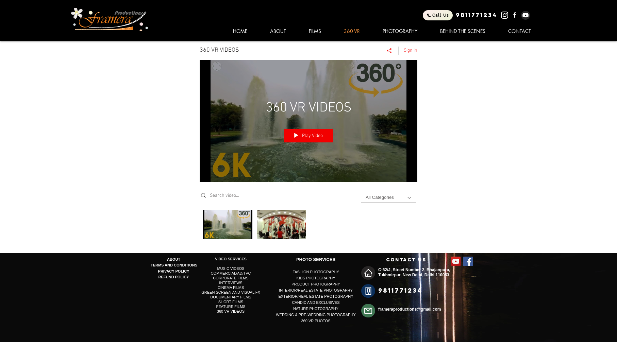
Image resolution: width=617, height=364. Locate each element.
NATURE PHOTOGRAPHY (316, 309)
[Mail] (368, 311)
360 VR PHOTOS (316, 321)
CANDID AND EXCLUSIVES (316, 302)
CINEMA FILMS (231, 288)
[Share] (389, 51)
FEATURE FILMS (231, 307)
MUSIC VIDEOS (231, 268)
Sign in (411, 50)
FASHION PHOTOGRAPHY (316, 272)
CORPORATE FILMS (231, 278)
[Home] (368, 273)
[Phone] (368, 291)
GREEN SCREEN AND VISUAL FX (231, 292)
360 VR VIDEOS (231, 311)
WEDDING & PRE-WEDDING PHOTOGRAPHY (316, 315)
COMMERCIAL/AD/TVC (231, 273)
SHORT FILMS (231, 302)
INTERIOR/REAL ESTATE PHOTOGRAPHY (316, 290)
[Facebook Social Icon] (468, 261)
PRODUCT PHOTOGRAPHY (316, 284)
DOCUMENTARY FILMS (231, 297)
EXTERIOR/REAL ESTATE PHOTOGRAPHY (316, 296)
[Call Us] (438, 15)
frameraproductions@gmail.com (410, 309)
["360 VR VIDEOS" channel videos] (308, 226)
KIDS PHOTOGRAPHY (316, 278)
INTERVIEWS (231, 283)
